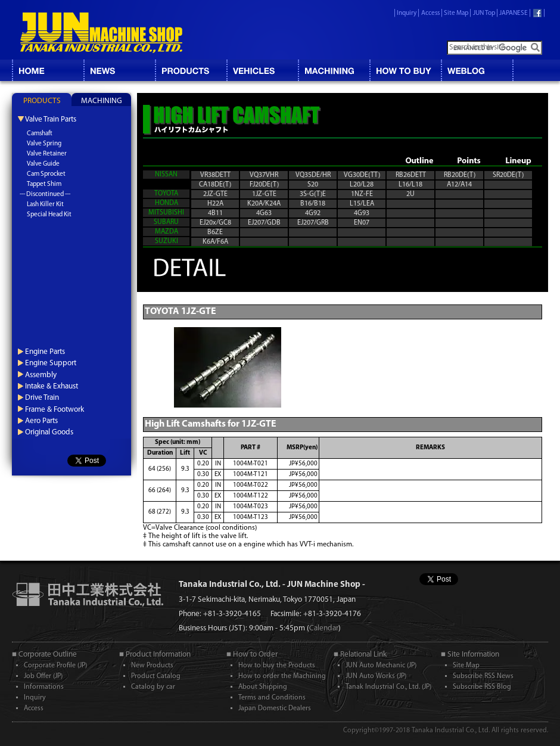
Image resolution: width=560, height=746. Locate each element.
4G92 (313, 213)
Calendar (324, 628)
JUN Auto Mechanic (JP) (381, 666)
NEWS (119, 70)
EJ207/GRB (313, 223)
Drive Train (42, 398)
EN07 (362, 223)
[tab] (42, 100)
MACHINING (334, 70)
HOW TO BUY (405, 70)
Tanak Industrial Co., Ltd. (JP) (388, 687)
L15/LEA (362, 204)
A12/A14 (459, 185)
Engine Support (51, 363)
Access (430, 13)
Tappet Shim (44, 184)
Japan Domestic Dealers (275, 708)
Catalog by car (153, 687)
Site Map (456, 13)
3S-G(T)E (313, 194)
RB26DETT (411, 175)
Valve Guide (43, 164)
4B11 (215, 213)
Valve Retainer (47, 154)
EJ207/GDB (264, 223)
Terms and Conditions (272, 698)
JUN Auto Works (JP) (376, 676)
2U (410, 194)
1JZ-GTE (264, 194)
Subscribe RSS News (483, 676)
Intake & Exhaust (52, 386)
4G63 (264, 213)
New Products (152, 666)
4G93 (362, 213)
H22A (215, 204)
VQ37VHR (264, 175)
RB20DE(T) (460, 175)
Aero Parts (41, 421)
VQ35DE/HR (313, 175)
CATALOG (191, 70)
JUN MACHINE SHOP (101, 33)
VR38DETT (215, 175)
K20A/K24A (264, 204)
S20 (313, 185)
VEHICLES (262, 70)
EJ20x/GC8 (215, 223)
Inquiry (407, 13)
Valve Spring (44, 144)
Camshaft (40, 134)
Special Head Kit (49, 215)
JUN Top (484, 13)
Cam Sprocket (46, 174)
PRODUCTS (42, 101)
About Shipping (263, 687)
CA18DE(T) (215, 185)
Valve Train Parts (51, 119)
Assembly (41, 375)
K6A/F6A (215, 242)
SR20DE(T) (508, 175)
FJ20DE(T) (264, 185)
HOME (48, 70)
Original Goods (49, 432)
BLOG (477, 70)
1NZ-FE (362, 194)
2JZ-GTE (215, 194)
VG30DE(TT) (362, 175)
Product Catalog (156, 676)
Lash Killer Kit (45, 205)
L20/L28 (362, 185)
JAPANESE (514, 13)
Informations (44, 687)
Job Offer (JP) (43, 676)
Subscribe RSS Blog (482, 687)
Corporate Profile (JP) (55, 666)
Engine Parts (45, 352)
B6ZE (215, 232)
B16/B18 (313, 204)
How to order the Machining (282, 676)
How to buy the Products (277, 666)
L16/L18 (410, 185)
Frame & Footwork (55, 410)
